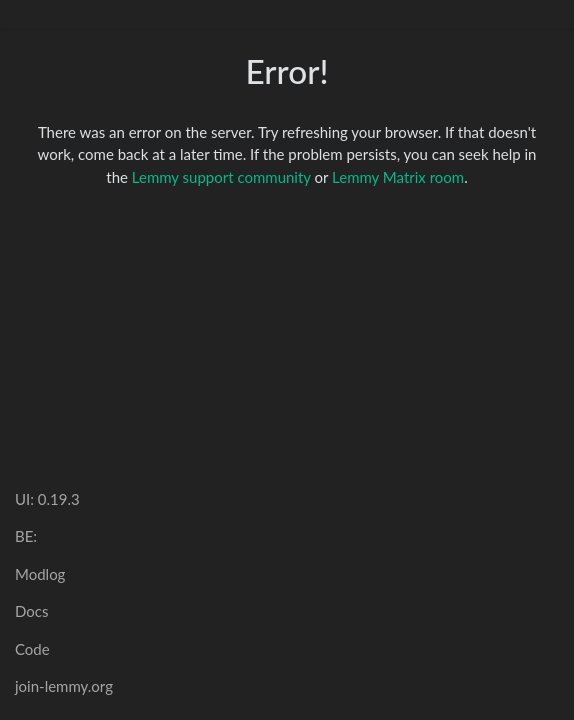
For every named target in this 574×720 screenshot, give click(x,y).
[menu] (546, 14)
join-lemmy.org (64, 686)
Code (32, 649)
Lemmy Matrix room (398, 177)
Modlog (40, 574)
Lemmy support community (221, 177)
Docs (31, 611)
